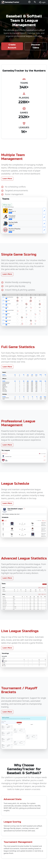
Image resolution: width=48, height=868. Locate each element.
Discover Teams (36, 46)
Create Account (12, 46)
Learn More (7, 179)
